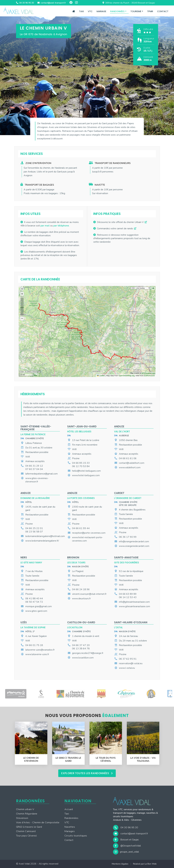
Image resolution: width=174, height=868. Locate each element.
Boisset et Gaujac (126, 840)
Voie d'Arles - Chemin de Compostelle (38, 823)
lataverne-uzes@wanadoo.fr (40, 650)
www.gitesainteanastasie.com (134, 606)
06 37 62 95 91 (128, 659)
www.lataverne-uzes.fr (37, 654)
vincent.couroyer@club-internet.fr (89, 594)
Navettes (70, 827)
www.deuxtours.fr (81, 599)
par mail (45, 226)
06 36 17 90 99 (128, 537)
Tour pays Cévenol (26, 836)
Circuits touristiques (76, 836)
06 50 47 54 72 (34, 602)
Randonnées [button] (117, 11)
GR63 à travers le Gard (29, 827)
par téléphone (61, 226)
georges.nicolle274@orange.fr (88, 653)
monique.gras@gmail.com (39, 606)
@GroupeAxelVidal (127, 846)
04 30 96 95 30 (126, 828)
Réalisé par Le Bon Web (145, 864)
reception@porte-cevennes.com (89, 533)
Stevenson (22, 818)
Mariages (70, 831)
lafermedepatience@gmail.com (41, 474)
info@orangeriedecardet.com (134, 542)
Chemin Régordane (27, 814)
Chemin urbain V (25, 809)
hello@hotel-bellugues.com (86, 471)
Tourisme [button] (136, 11)
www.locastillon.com (83, 658)
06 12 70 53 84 (81, 466)
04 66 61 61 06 (128, 458)
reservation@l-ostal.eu (131, 663)
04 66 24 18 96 (81, 589)
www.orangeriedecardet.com (134, 546)
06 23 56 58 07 (34, 532)
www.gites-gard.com (36, 611)
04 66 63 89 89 (128, 594)
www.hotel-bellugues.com (86, 475)
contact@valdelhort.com (132, 463)
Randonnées (71, 818)
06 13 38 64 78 (81, 649)
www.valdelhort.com (130, 468)
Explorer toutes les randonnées (87, 773)
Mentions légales (120, 864)
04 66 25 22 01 (34, 528)
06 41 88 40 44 (34, 599)
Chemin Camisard (26, 831)
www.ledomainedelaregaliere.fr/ (42, 541)
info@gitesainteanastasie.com (134, 602)
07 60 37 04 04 (34, 469)
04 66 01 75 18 (34, 645)
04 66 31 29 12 (34, 466)
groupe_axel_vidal (126, 852)
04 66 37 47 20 (81, 645)
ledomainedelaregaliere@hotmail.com (45, 536)
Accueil (69, 809)
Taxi (81, 11)
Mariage (101, 11)
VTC (90, 11)
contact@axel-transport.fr (130, 834)
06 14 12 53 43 (128, 597)
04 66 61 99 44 (81, 528)
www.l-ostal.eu (127, 668)
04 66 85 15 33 (81, 463)
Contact (163, 11)
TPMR (150, 11)
